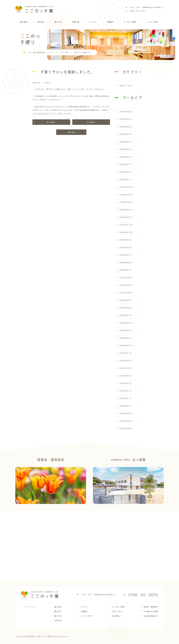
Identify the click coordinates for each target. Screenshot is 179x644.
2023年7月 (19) (126, 225)
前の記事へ (51, 122)
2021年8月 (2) (125, 383)
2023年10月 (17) (126, 202)
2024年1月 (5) (125, 179)
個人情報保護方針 (151, 616)
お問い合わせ (117, 611)
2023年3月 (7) (125, 255)
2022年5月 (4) (126, 330)
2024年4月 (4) (126, 157)
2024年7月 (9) (125, 134)
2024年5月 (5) (126, 149)
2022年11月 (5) (126, 285)
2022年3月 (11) (126, 345)
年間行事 (75, 22)
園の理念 (24, 22)
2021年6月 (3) (125, 398)
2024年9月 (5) (126, 119)
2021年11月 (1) (125, 360)
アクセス (93, 22)
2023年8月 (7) (126, 217)
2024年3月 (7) (125, 164)
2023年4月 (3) (126, 247)
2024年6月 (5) (126, 142)
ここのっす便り (152, 22)
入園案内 (110, 22)
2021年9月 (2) (125, 376)
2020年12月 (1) (126, 413)
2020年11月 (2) (126, 421)
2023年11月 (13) (126, 194)
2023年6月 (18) (126, 232)
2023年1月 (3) (125, 270)
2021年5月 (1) (125, 406)
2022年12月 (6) (126, 277)
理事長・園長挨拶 (151, 607)
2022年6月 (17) (126, 323)
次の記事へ (91, 122)
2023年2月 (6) (126, 262)
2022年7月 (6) (125, 315)
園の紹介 (41, 22)
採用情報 (116, 616)
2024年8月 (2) (126, 127)
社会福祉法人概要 (151, 611)
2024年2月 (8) (126, 172)
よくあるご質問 (130, 22)
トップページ (30, 607)
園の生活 (58, 22)
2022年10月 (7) (126, 293)
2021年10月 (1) (126, 368)
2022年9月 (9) (126, 300)
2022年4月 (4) (126, 338)
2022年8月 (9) (126, 308)
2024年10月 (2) (126, 111)
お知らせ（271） (126, 86)
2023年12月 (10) (126, 187)
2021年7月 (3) (125, 391)
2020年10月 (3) (126, 428)
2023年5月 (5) (126, 240)
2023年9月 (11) (126, 210)
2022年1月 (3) (125, 353)
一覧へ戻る (71, 132)
